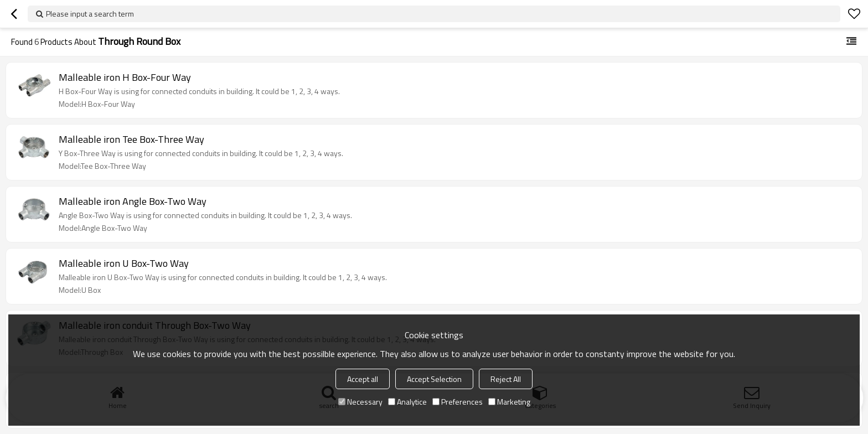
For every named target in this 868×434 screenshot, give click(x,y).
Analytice (407, 402)
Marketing (509, 402)
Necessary (360, 402)
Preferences (458, 402)
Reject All (506, 379)
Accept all (363, 379)
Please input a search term (90, 14)
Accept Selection (434, 379)
